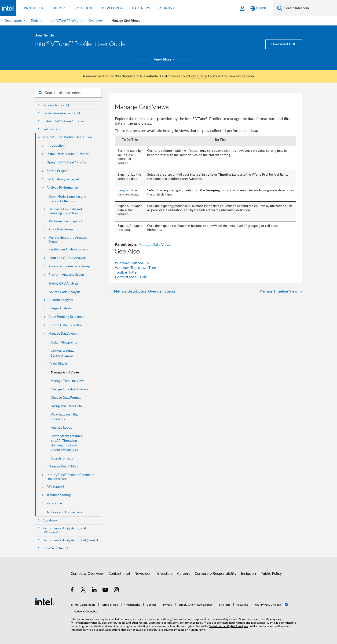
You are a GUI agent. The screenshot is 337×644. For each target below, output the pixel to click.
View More (165, 59)
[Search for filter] (68, 93)
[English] (258, 8)
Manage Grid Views (65, 372)
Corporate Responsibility (216, 574)
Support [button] (59, 8)
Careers (184, 574)
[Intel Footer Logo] (44, 601)
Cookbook (50, 520)
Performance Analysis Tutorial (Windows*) (64, 530)
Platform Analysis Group (66, 275)
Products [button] (33, 8)
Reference (54, 503)
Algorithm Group (61, 229)
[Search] (280, 8)
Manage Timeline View (67, 381)
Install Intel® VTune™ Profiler (64, 121)
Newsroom (144, 574)
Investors (165, 574)
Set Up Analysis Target (63, 179)
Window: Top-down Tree (136, 268)
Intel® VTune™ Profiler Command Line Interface (70, 477)
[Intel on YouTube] (106, 590)
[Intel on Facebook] (72, 590)
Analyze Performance (62, 188)
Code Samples (56, 548)
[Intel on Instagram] (117, 590)
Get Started (51, 129)
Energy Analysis (60, 308)
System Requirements (62, 113)
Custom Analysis (61, 300)
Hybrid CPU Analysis (64, 283)
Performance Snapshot (66, 221)
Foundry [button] (166, 8)
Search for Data (62, 458)
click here (199, 76)
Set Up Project (57, 171)
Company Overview (87, 574)
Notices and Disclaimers (65, 512)
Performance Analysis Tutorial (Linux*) (70, 540)
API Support (55, 487)
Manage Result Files (63, 466)
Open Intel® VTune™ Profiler (67, 162)
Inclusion (248, 574)
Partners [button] (141, 8)
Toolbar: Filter (126, 272)
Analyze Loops (61, 427)
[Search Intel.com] (310, 8)
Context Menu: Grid (131, 277)
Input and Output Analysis (67, 258)
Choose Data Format (66, 398)
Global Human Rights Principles (228, 626)
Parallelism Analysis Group (68, 249)
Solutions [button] (85, 8)
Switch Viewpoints (64, 342)
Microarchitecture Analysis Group (68, 240)
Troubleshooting (59, 495)
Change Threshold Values (70, 389)
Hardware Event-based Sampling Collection (65, 211)
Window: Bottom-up (132, 263)
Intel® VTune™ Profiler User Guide (67, 137)
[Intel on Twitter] (83, 590)
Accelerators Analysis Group (69, 266)
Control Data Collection (66, 325)
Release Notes (56, 105)
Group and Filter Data (66, 406)
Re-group (125, 190)
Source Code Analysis (65, 292)
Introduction (56, 146)
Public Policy (271, 574)
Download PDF (284, 44)
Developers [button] (113, 8)
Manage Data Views (63, 334)
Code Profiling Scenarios (66, 317)
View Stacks (59, 364)
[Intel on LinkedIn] (94, 590)
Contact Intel (119, 574)
